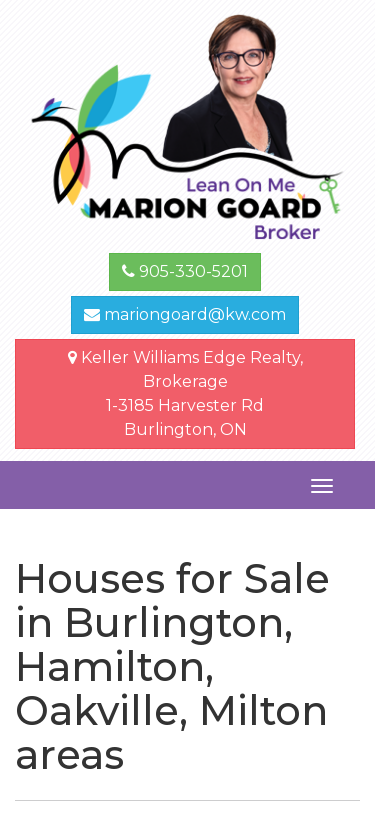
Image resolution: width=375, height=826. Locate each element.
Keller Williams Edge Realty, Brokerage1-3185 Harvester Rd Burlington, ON (185, 393)
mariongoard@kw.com (185, 314)
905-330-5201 (185, 271)
